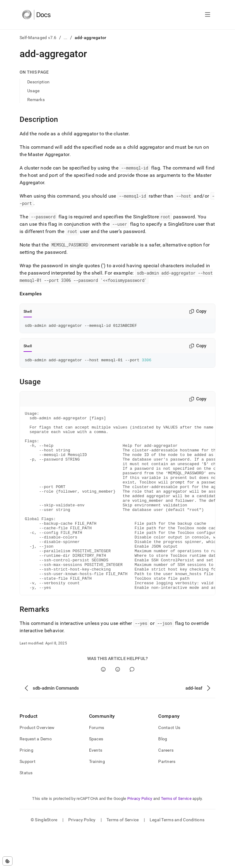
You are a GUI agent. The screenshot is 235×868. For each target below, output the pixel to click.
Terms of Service (176, 836)
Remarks (36, 100)
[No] (118, 707)
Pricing (26, 788)
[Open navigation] (208, 15)
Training (97, 799)
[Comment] (132, 707)
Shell (28, 312)
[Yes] (103, 707)
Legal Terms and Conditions (177, 857)
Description (38, 82)
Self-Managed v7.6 (38, 38)
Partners (167, 799)
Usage (33, 91)
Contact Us (169, 765)
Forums (97, 765)
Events (96, 788)
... (66, 38)
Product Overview (37, 765)
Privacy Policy (140, 836)
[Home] (36, 15)
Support (28, 799)
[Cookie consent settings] (7, 861)
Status (26, 810)
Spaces (96, 776)
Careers (166, 788)
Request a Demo (36, 776)
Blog (163, 776)
